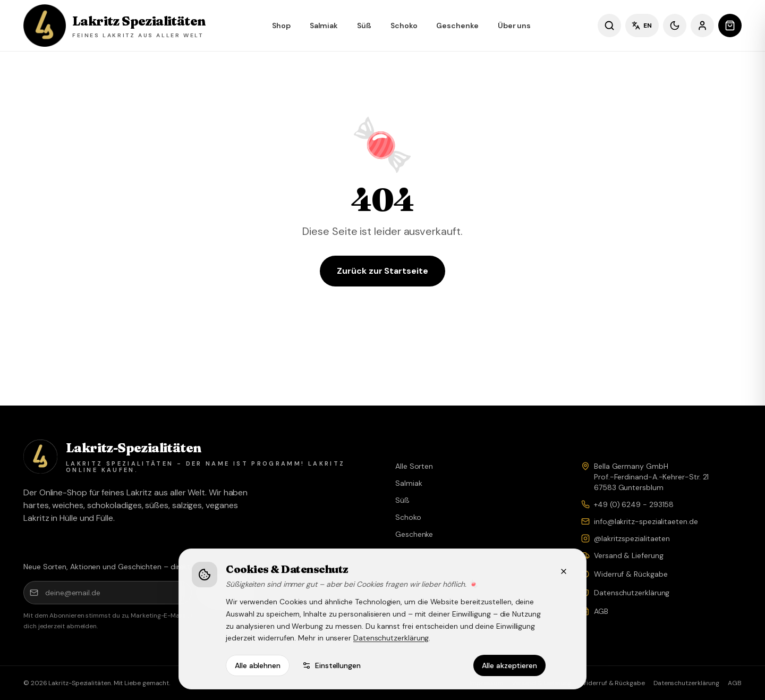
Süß (364, 26)
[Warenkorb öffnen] (730, 26)
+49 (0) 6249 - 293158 (634, 504)
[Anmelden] (702, 26)
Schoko (404, 26)
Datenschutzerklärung (391, 638)
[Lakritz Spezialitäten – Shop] (114, 26)
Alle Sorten (414, 466)
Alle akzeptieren (509, 665)
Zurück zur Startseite (382, 271)
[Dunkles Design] (675, 26)
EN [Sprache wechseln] (642, 26)
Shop (281, 26)
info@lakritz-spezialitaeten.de (646, 521)
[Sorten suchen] (609, 26)
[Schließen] (564, 571)
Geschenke (457, 26)
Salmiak (324, 26)
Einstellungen (331, 665)
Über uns (514, 26)
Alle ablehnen (258, 665)
